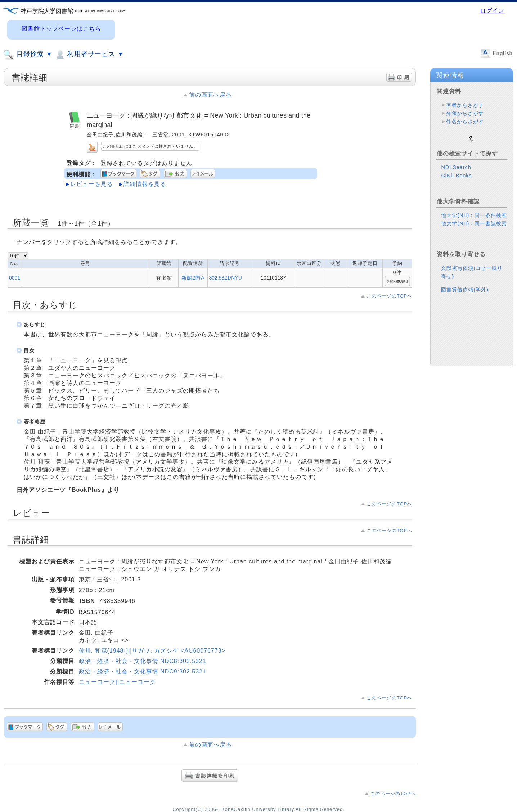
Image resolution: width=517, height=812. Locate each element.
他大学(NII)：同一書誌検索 (474, 218)
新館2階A (193, 278)
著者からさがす (465, 105)
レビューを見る (92, 184)
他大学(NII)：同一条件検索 (474, 209)
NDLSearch (456, 162)
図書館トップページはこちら (61, 29)
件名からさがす (465, 122)
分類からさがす (465, 113)
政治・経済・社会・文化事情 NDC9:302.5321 (143, 672)
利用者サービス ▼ (89, 55)
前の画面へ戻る (210, 95)
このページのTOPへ (389, 296)
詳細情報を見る (145, 184)
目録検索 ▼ (28, 55)
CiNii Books (456, 170)
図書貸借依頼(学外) (465, 284)
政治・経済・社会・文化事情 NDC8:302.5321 (143, 661)
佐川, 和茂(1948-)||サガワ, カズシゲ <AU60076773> (152, 651)
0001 (15, 278)
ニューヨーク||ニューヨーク (117, 682)
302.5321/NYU (225, 278)
